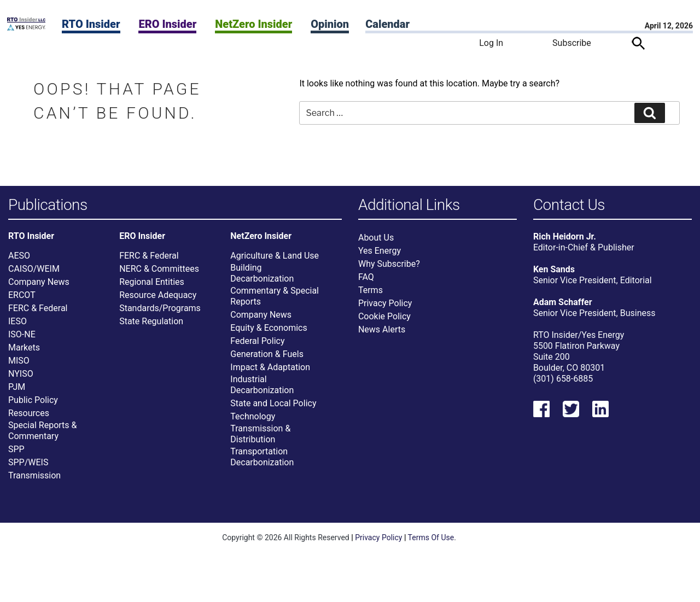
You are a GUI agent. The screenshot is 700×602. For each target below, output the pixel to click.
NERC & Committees (159, 274)
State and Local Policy (273, 408)
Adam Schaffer (563, 307)
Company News (39, 287)
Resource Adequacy (158, 300)
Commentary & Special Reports (275, 301)
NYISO (21, 379)
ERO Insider (167, 24)
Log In (491, 43)
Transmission (34, 480)
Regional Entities (152, 287)
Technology (253, 421)
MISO (19, 366)
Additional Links (409, 205)
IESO (17, 326)
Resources (29, 418)
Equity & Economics (269, 333)
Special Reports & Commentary (42, 436)
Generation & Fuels (267, 359)
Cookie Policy (384, 321)
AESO (19, 261)
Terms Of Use (431, 542)
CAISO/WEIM (34, 274)
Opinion (330, 24)
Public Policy (33, 405)
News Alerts (382, 334)
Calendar (387, 24)
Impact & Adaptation (270, 372)
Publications (48, 205)
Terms (371, 295)
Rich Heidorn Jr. (565, 241)
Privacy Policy (385, 308)
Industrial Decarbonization (262, 390)
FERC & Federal (38, 313)
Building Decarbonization (262, 278)
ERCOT (22, 300)
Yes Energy (380, 256)
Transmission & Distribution (260, 439)
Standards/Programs (160, 313)
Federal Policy (257, 346)
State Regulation (151, 326)
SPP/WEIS (28, 467)
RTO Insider (91, 24)
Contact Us (569, 205)
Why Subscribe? (389, 269)
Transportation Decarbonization (262, 462)
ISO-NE (22, 339)
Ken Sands (554, 274)
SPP (16, 454)
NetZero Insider (253, 24)
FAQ (366, 282)
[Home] (26, 28)
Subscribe (572, 43)
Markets (24, 352)
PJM (17, 392)
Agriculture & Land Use (275, 261)
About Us (376, 242)
